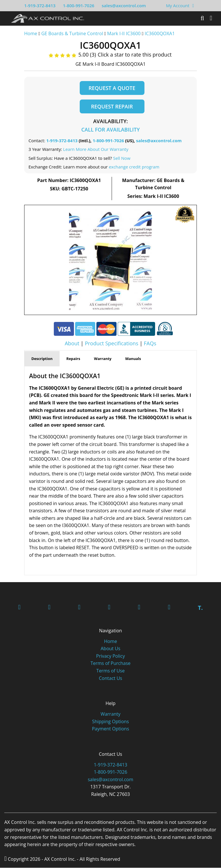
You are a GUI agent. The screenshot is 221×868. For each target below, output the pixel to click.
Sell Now (122, 158)
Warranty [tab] (103, 359)
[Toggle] (211, 18)
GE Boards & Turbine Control (73, 33)
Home (31, 33)
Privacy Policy (110, 656)
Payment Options (110, 729)
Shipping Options (110, 721)
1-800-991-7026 (79, 5)
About (72, 343)
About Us (111, 649)
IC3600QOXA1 (160, 33)
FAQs (150, 343)
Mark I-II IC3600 (124, 33)
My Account (178, 5)
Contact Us (111, 678)
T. (200, 608)
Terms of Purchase (110, 663)
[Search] (202, 18)
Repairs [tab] (73, 359)
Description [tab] (42, 359)
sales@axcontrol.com (124, 5)
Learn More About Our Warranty (96, 149)
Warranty (110, 714)
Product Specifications (112, 343)
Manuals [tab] (133, 359)
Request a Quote (112, 88)
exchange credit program (134, 167)
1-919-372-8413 (40, 5)
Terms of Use (110, 671)
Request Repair (112, 106)
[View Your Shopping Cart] (193, 5)
